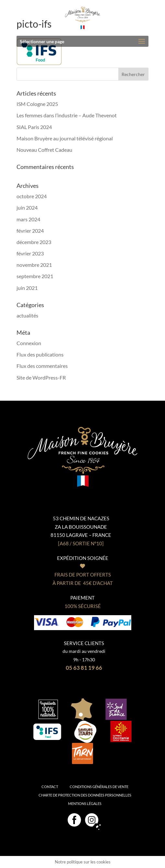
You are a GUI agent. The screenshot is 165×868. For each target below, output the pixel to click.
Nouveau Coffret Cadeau (44, 150)
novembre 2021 (34, 265)
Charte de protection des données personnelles (85, 795)
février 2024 (30, 231)
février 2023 (30, 253)
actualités (27, 315)
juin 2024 (27, 207)
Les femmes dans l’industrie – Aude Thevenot (67, 115)
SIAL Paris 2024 (34, 127)
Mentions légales (85, 803)
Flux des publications (40, 354)
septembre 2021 (35, 276)
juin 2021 (27, 288)
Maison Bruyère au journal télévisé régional (65, 138)
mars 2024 (28, 219)
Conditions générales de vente (99, 787)
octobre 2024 (32, 196)
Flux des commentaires (42, 366)
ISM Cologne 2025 (37, 104)
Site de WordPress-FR (41, 377)
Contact (50, 787)
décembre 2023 (34, 242)
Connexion (29, 343)
